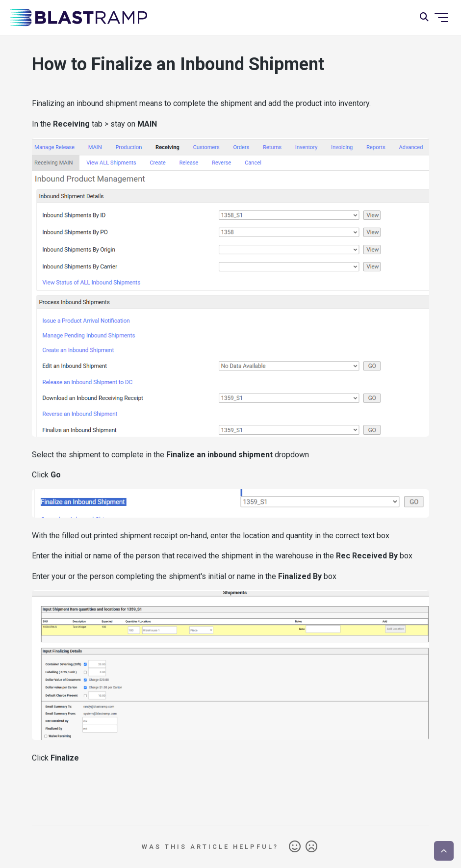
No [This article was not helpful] (311, 847)
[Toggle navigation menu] (441, 18)
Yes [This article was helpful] (295, 847)
